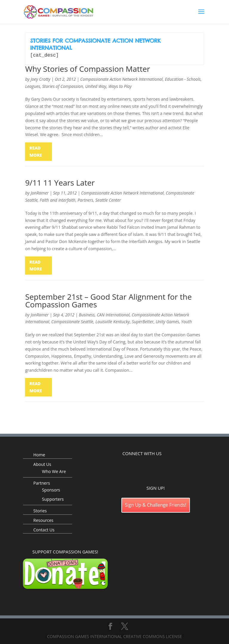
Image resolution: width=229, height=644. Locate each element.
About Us (42, 464)
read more (35, 151)
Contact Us (44, 529)
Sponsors (51, 489)
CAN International (113, 314)
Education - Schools (183, 78)
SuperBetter (143, 321)
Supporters (53, 498)
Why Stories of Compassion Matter (88, 68)
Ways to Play (120, 86)
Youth (187, 321)
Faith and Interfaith (58, 199)
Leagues (33, 86)
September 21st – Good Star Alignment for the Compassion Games (108, 300)
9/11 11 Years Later (60, 182)
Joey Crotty (41, 78)
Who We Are (54, 471)
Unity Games (167, 321)
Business (87, 314)
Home (39, 454)
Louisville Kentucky (113, 321)
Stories (40, 510)
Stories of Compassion (63, 86)
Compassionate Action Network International (122, 78)
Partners (85, 199)
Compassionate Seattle (72, 321)
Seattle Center (108, 199)
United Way (96, 86)
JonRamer (40, 192)
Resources (43, 520)
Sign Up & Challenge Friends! (156, 504)
